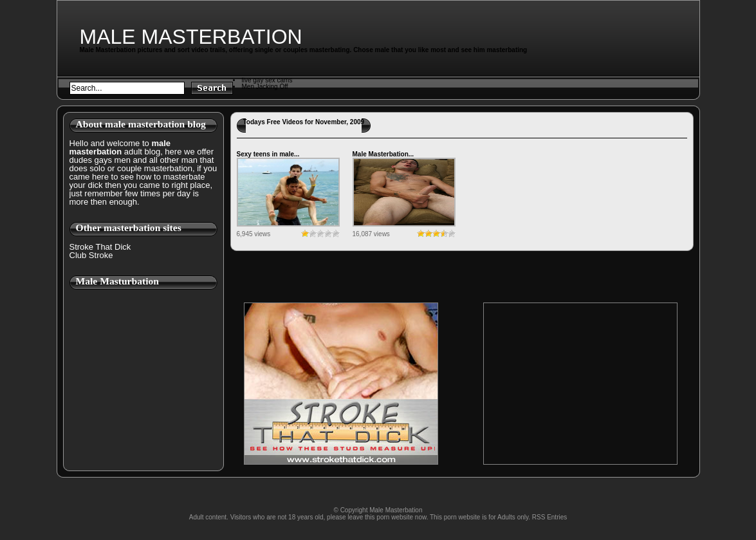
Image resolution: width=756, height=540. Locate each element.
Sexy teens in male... (268, 154)
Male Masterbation (191, 37)
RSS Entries (549, 517)
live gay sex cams (267, 80)
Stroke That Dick (100, 247)
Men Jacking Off (265, 87)
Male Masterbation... (383, 154)
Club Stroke (91, 255)
